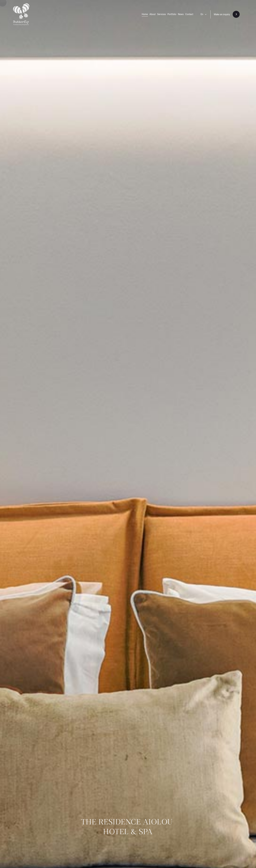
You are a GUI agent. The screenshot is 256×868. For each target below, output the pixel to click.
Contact (189, 14)
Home (145, 14)
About (153, 14)
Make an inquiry (222, 14)
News (181, 14)
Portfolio (172, 14)
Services (162, 14)
